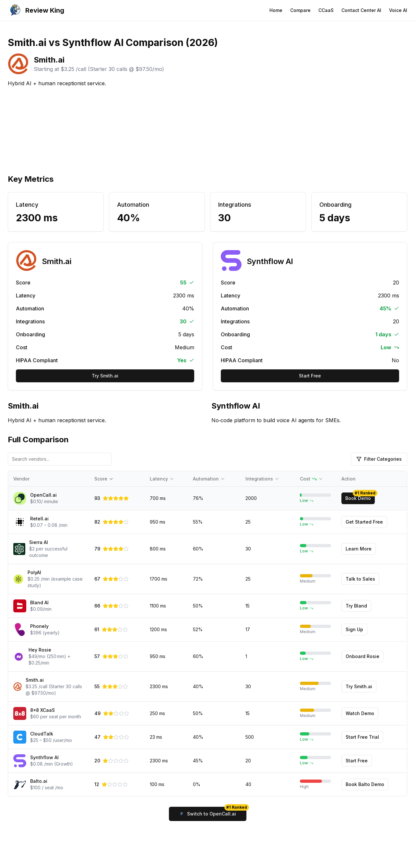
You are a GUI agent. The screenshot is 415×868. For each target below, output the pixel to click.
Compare (300, 10)
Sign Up (354, 629)
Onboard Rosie (362, 656)
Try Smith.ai (105, 376)
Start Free (310, 376)
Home (276, 10)
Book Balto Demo (365, 784)
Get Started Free (364, 522)
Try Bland (356, 606)
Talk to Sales (360, 579)
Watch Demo (360, 713)
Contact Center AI (361, 10)
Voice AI (398, 10)
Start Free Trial (362, 737)
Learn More (359, 549)
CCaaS (326, 10)
